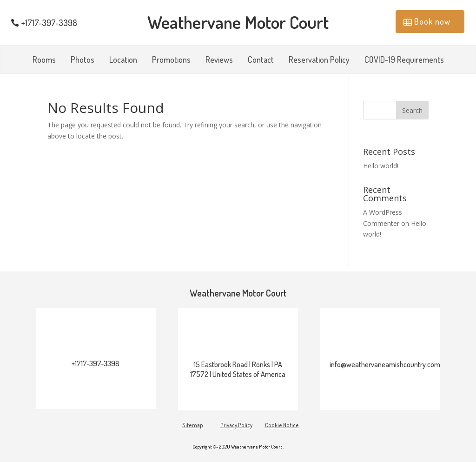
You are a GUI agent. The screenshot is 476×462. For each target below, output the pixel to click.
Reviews (219, 60)
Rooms (44, 60)
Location (123, 60)
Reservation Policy (319, 60)
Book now (432, 21)
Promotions (171, 60)
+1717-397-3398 (49, 23)
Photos (83, 60)
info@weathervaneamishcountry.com (385, 364)
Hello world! (381, 166)
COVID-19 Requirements (404, 60)
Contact (261, 60)
